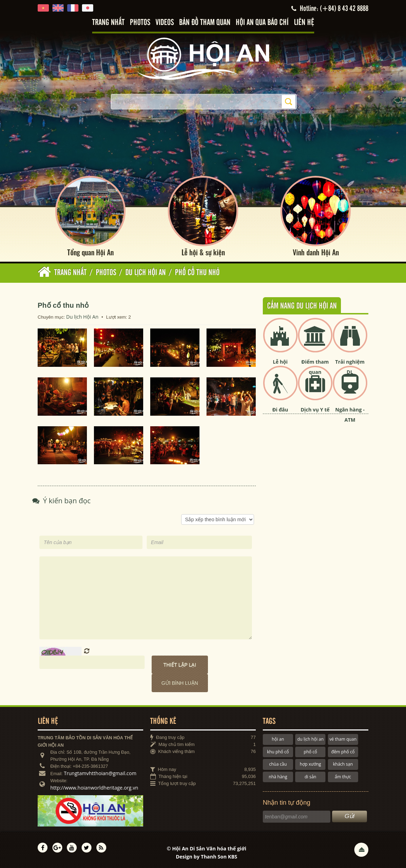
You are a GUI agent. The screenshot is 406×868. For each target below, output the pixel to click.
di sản (310, 777)
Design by (207, 857)
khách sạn (343, 764)
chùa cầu (278, 764)
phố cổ (310, 752)
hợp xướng (310, 764)
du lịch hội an (310, 739)
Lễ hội (280, 362)
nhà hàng (278, 777)
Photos (140, 23)
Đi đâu (280, 410)
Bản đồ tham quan (205, 23)
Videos (165, 23)
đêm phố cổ (343, 752)
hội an (278, 739)
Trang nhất (108, 23)
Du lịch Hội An (82, 317)
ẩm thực (343, 777)
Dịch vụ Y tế (315, 410)
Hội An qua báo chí (262, 23)
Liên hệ (304, 23)
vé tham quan (343, 739)
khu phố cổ (278, 752)
